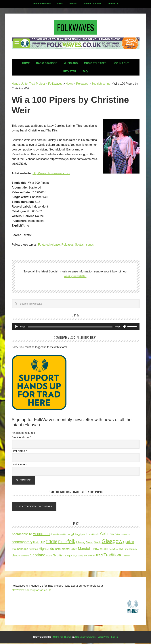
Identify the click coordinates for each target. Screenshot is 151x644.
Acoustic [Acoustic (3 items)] (55, 535)
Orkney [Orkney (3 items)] (133, 550)
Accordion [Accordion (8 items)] (41, 534)
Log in (114, 638)
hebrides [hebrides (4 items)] (23, 549)
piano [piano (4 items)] (15, 556)
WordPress (104, 638)
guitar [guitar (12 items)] (129, 542)
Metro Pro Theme (62, 638)
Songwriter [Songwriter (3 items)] (90, 556)
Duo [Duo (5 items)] (42, 543)
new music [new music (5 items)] (101, 549)
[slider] (70, 327)
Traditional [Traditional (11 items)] (114, 556)
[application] (76, 327)
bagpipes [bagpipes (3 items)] (80, 535)
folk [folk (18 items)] (71, 542)
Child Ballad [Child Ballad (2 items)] (115, 535)
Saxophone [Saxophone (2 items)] (24, 556)
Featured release (49, 245)
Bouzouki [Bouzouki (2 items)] (90, 535)
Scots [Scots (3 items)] (49, 556)
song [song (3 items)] (80, 556)
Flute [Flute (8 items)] (62, 542)
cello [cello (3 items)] (97, 535)
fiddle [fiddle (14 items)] (52, 542)
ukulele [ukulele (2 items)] (127, 556)
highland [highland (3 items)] (33, 550)
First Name (19, 452)
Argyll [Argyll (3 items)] (71, 535)
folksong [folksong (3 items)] (81, 543)
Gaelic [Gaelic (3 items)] (98, 543)
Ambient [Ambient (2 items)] (64, 535)
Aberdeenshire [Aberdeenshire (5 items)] (22, 535)
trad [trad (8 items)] (100, 556)
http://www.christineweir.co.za (52, 174)
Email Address (21, 438)
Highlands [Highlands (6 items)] (46, 549)
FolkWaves (76, 28)
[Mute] (125, 327)
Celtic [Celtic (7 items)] (105, 534)
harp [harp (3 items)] (14, 550)
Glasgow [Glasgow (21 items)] (112, 542)
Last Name (19, 465)
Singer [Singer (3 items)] (68, 556)
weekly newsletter (75, 277)
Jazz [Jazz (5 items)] (74, 549)
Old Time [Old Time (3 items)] (124, 550)
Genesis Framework (86, 638)
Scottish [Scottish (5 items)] (59, 556)
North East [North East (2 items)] (114, 550)
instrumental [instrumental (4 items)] (62, 549)
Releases (68, 245)
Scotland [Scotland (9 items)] (38, 556)
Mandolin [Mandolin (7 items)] (85, 549)
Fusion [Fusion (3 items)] (90, 543)
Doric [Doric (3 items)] (36, 543)
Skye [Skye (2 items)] (75, 556)
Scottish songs (85, 245)
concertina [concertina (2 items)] (126, 535)
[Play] (16, 327)
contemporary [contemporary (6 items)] (22, 543)
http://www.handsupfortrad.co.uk (31, 591)
